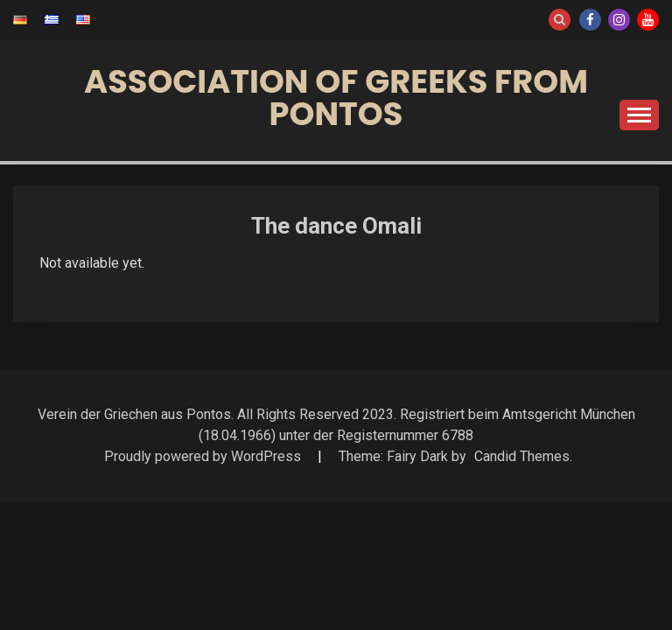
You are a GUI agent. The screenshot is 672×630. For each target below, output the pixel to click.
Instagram (619, 20)
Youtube (648, 20)
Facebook (590, 20)
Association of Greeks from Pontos (336, 98)
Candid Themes (522, 456)
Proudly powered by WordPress (204, 456)
